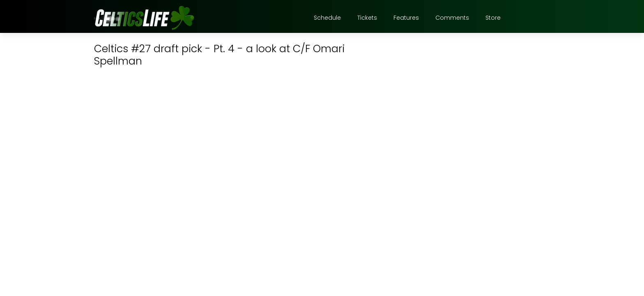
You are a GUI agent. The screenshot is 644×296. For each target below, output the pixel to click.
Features (406, 18)
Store (493, 18)
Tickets (367, 18)
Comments (452, 18)
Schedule (327, 18)
